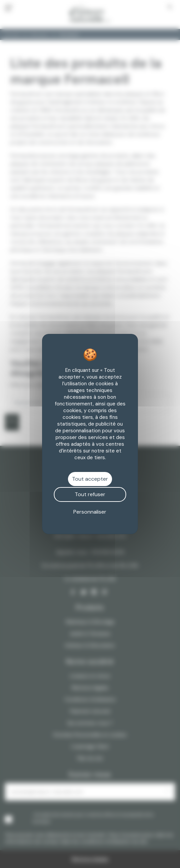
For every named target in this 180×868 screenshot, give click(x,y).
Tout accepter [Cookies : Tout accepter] (90, 479)
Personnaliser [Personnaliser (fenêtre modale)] (90, 512)
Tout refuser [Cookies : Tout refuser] (90, 494)
